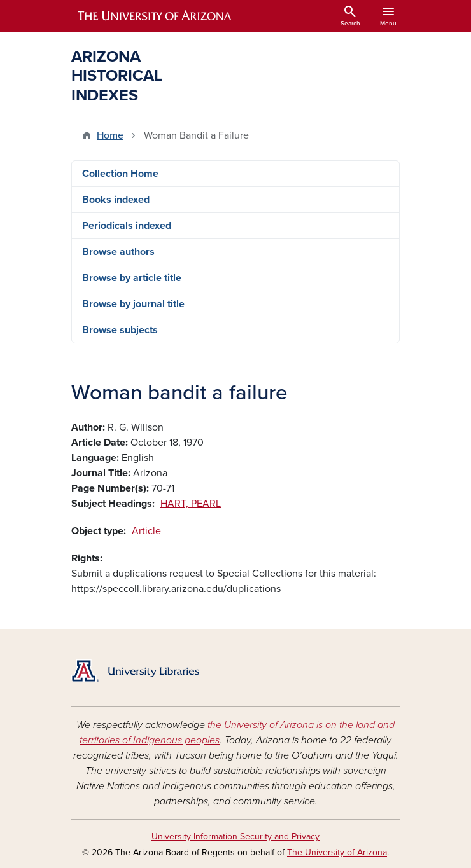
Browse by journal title (133, 304)
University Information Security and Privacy (236, 837)
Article (146, 531)
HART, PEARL (191, 504)
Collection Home (120, 174)
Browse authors (118, 252)
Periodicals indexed (127, 226)
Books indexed (116, 200)
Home (110, 135)
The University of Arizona (337, 852)
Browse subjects (120, 330)
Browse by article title (132, 278)
